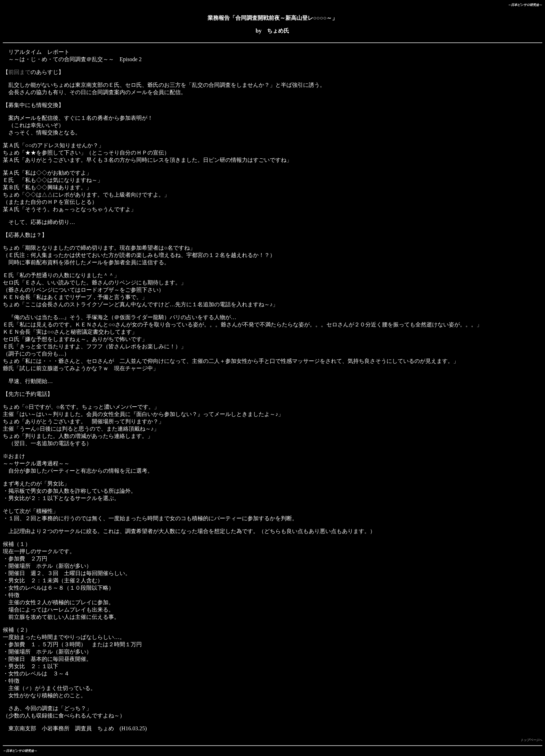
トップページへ (531, 740)
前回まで (19, 72)
